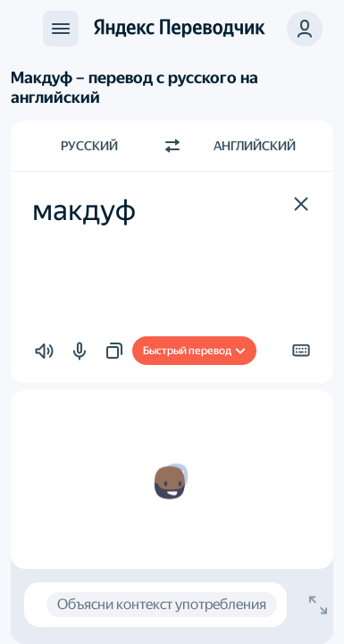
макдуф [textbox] (84, 210)
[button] (305, 29)
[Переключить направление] (172, 146)
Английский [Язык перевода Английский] (255, 146)
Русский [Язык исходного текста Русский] (89, 146)
